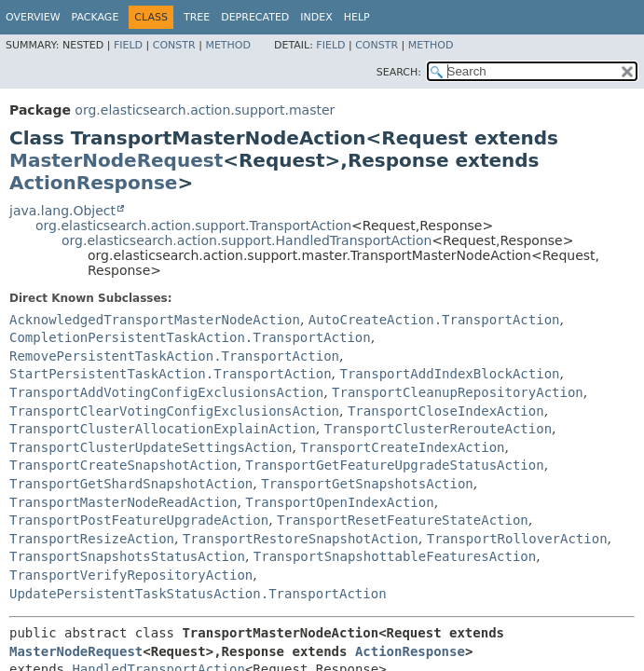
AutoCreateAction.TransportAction (434, 320)
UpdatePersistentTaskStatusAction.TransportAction (198, 594)
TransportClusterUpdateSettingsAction (151, 447)
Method (228, 45)
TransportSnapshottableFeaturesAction (395, 556)
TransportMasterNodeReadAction (123, 502)
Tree (197, 17)
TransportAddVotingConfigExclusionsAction (166, 392)
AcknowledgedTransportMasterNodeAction (155, 320)
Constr (174, 45)
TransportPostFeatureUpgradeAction (139, 520)
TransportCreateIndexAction (402, 447)
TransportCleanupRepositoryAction (458, 392)
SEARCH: (399, 72)
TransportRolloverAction (517, 539)
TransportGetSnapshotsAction (367, 484)
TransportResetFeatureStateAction (403, 520)
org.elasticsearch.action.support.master (205, 110)
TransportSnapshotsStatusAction (127, 556)
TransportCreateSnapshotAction (123, 465)
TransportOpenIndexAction (339, 502)
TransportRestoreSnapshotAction (301, 539)
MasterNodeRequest (116, 160)
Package (96, 17)
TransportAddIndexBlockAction (449, 374)
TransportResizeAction (92, 539)
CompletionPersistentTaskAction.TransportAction (190, 337)
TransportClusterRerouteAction (438, 429)
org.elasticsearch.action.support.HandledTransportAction (247, 240)
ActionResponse (93, 183)
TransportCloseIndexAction (446, 411)
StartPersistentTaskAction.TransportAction (171, 374)
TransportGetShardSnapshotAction (131, 484)
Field (128, 45)
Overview (33, 17)
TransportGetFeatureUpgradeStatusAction (394, 465)
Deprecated (255, 17)
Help (357, 17)
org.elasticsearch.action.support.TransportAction (193, 226)
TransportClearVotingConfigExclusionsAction (174, 411)
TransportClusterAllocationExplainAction (163, 429)
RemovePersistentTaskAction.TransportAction (174, 356)
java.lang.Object (62, 211)
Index (316, 17)
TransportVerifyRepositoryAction (131, 575)
